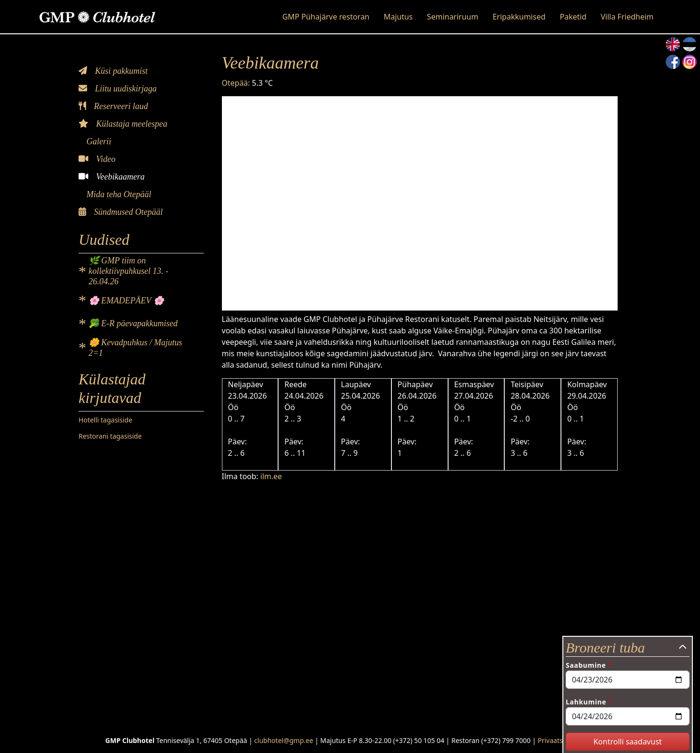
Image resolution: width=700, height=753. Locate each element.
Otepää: (236, 83)
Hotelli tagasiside (105, 420)
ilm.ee (271, 476)
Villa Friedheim (627, 17)
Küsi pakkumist (113, 71)
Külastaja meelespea (123, 124)
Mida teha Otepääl (118, 194)
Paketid (573, 17)
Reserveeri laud (113, 106)
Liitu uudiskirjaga (118, 89)
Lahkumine (586, 702)
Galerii (98, 141)
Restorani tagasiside (110, 436)
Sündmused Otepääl (121, 212)
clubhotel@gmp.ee (284, 740)
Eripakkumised (519, 17)
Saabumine (586, 665)
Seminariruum (453, 17)
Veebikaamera (112, 177)
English (673, 44)
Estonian (690, 44)
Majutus (398, 17)
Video (97, 159)
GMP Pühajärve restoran (326, 17)
